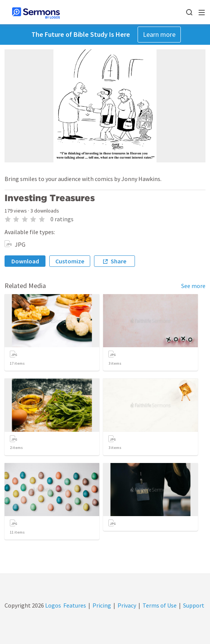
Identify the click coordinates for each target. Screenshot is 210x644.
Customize (70, 261)
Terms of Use (160, 605)
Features (75, 605)
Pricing (102, 605)
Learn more (159, 34)
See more (193, 286)
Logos (52, 605)
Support (194, 605)
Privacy (127, 605)
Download (25, 261)
